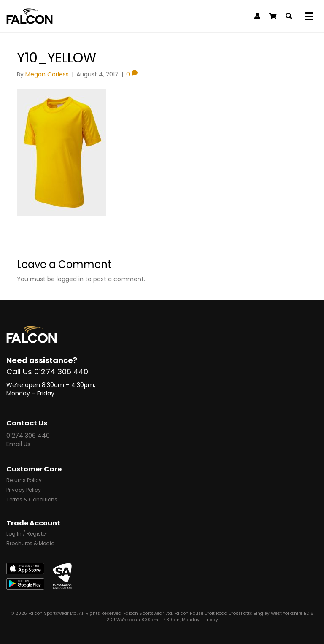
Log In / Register (27, 534)
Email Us (18, 444)
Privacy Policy (24, 490)
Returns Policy (24, 481)
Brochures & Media (31, 544)
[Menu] (311, 16)
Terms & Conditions (32, 500)
